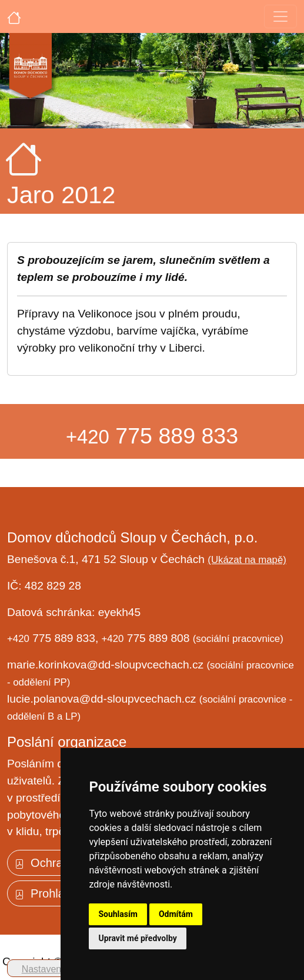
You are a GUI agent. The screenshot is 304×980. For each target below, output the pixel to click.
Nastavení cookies (60, 969)
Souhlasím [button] (118, 914)
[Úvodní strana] (14, 16)
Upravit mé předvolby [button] (137, 938)
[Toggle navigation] (280, 16)
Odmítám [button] (176, 914)
